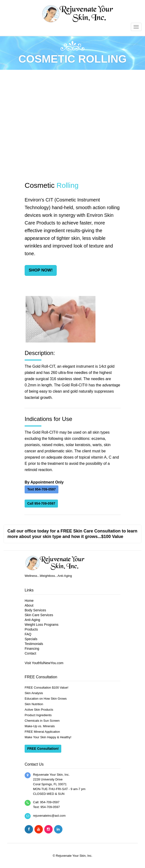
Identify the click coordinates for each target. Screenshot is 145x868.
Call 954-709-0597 (41, 503)
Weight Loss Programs (42, 625)
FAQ (28, 634)
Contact (30, 653)
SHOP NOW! (41, 270)
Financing (32, 649)
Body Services (35, 610)
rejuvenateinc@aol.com (49, 816)
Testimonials (34, 644)
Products (31, 629)
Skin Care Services (39, 615)
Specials (31, 639)
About (29, 605)
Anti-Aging (32, 620)
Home (29, 601)
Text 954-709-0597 (42, 489)
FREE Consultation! (43, 749)
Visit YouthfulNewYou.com (44, 663)
